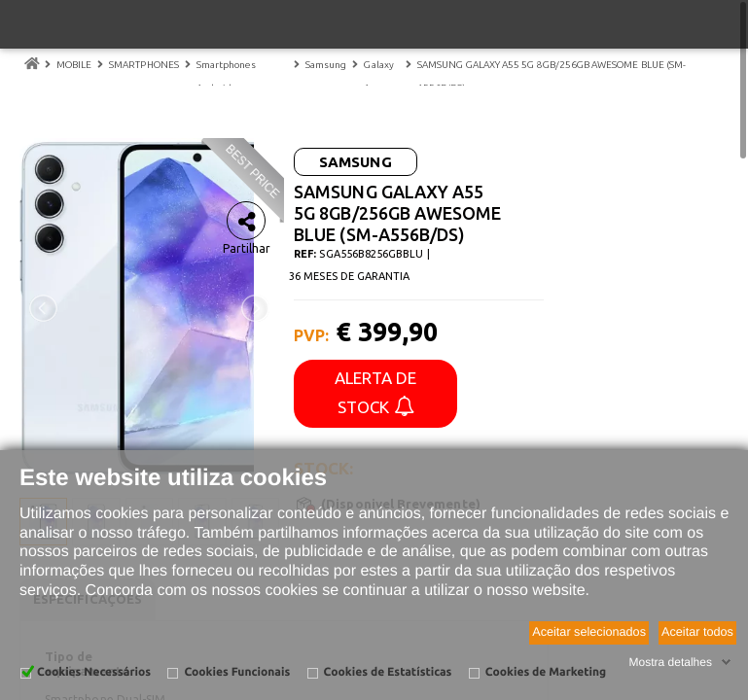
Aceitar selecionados (589, 632)
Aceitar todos (697, 632)
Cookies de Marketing (546, 672)
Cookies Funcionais (237, 672)
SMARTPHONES (144, 65)
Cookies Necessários (94, 672)
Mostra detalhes (671, 662)
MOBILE (74, 65)
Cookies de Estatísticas (388, 672)
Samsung (326, 65)
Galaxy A (378, 76)
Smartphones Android (226, 76)
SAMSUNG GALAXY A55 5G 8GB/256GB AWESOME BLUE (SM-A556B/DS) (552, 76)
